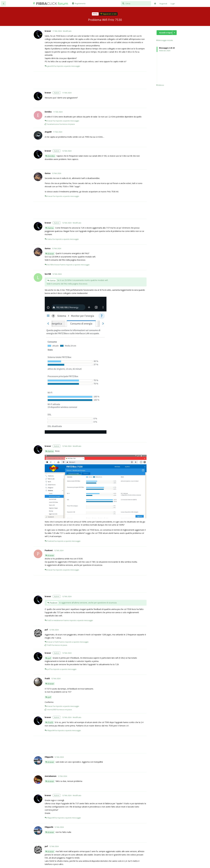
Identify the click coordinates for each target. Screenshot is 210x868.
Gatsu (51, 228)
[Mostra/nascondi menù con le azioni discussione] (174, 33)
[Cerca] (136, 3)
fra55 (50, 722)
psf (49, 658)
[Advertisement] (96, 80)
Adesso (160, 85)
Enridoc (51, 156)
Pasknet (54, 603)
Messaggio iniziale (165, 40)
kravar (51, 254)
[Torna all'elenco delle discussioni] (3, 3)
